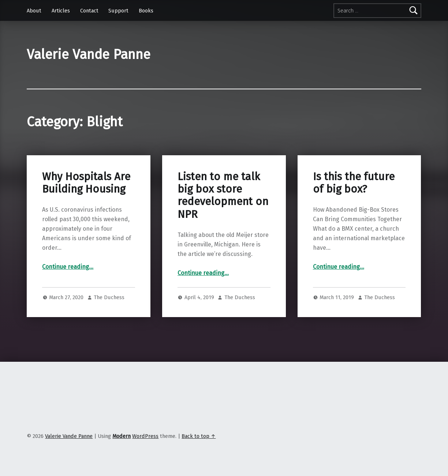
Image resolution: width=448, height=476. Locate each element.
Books (146, 11)
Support (118, 11)
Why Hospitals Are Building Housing (86, 183)
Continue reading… (68, 267)
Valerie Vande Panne (89, 55)
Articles (61, 11)
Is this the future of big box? (354, 183)
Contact (89, 11)
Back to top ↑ (199, 436)
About (34, 11)
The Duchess (109, 297)
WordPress (145, 436)
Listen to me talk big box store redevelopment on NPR (223, 196)
